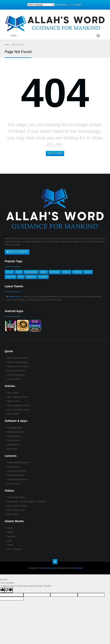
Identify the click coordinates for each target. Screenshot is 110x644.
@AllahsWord (15, 297)
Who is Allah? (13, 393)
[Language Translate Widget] (41, 5)
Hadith (10, 532)
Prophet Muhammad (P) (18, 462)
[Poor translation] (9, 590)
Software (55, 272)
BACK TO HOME (55, 153)
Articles (77, 272)
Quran (9, 272)
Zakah (10, 545)
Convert (43, 277)
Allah (19, 272)
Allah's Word (50, 568)
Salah (10, 541)
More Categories (15, 549)
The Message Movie (16, 497)
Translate (74, 5)
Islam (44, 272)
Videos (66, 272)
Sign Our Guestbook (17, 252)
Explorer (31, 277)
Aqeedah (11, 536)
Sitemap (78, 568)
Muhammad (31, 272)
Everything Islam (14, 428)
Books (88, 272)
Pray (21, 277)
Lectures (11, 277)
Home (7, 45)
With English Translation (18, 358)
